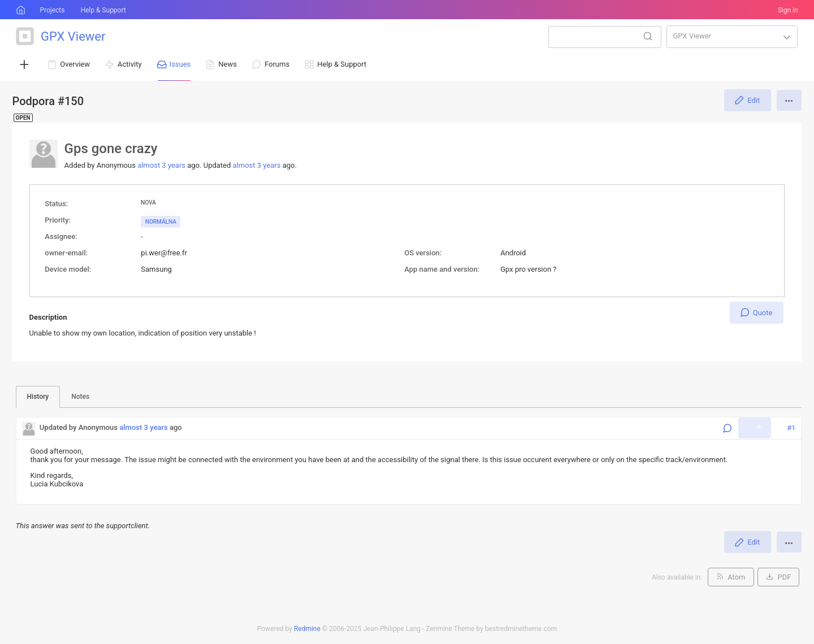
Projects (52, 10)
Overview (75, 64)
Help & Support (103, 10)
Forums (277, 64)
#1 (791, 428)
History (38, 397)
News (228, 64)
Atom (736, 577)
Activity (130, 64)
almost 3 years (161, 165)
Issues (180, 64)
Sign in (788, 10)
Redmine (307, 629)
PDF (784, 577)
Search (648, 36)
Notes (80, 397)
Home (20, 10)
